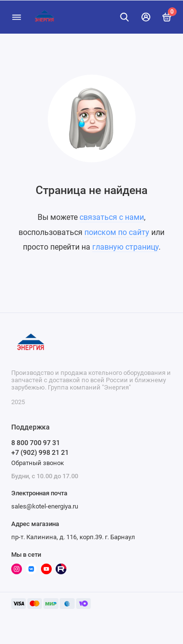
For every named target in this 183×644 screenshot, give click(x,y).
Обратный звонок (38, 463)
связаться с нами (112, 217)
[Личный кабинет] (146, 17)
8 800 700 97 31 (36, 443)
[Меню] (17, 17)
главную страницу (125, 247)
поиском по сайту (117, 232)
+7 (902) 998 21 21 (40, 452)
